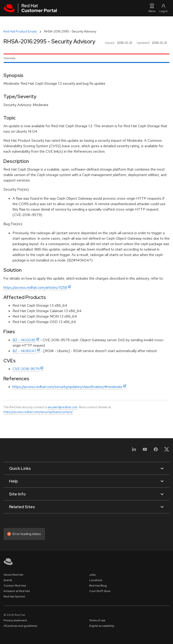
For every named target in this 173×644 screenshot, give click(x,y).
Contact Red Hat (15, 586)
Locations (96, 580)
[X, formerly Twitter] (167, 451)
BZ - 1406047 (24, 351)
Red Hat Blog (98, 586)
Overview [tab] (9, 58)
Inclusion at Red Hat (17, 591)
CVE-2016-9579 (26, 369)
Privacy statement (15, 620)
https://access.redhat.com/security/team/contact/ (38, 412)
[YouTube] (145, 451)
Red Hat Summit (14, 597)
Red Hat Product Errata (20, 31)
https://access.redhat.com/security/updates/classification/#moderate (67, 387)
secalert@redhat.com (63, 407)
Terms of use (97, 620)
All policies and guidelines (20, 626)
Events (8, 580)
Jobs (92, 575)
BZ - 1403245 (24, 340)
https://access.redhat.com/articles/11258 (35, 287)
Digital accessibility (102, 626)
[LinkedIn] (134, 451)
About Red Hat (13, 575)
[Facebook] (156, 451)
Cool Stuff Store (100, 591)
